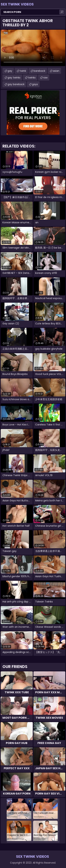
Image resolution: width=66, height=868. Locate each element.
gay (10, 71)
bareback (39, 71)
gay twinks (14, 78)
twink (23, 71)
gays (35, 84)
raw (45, 78)
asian (56, 71)
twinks (32, 78)
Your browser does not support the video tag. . (33, 48)
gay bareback (16, 84)
